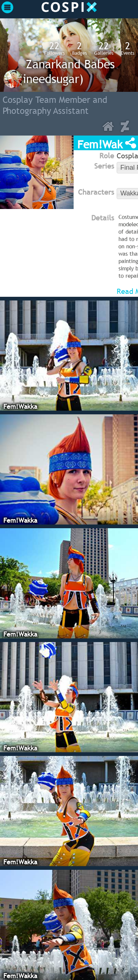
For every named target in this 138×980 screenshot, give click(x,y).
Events (128, 48)
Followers (54, 48)
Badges (79, 48)
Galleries (104, 48)
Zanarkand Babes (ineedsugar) (67, 71)
